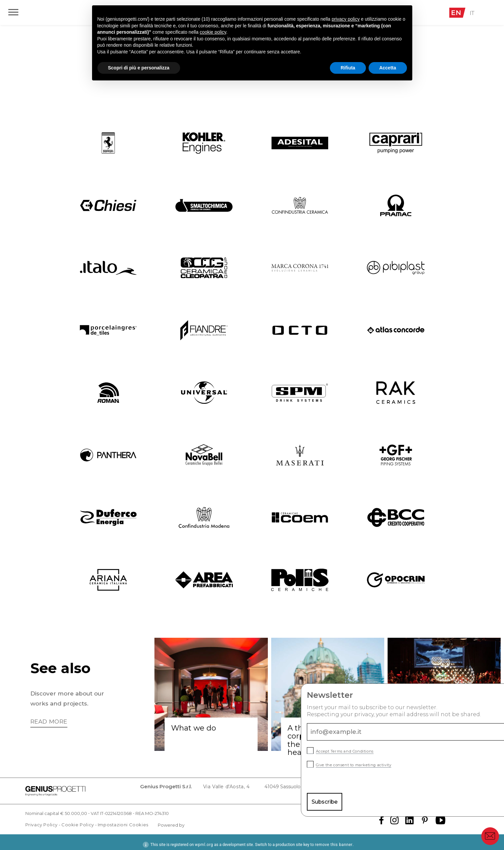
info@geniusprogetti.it (377, 788)
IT (473, 13)
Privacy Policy (42, 820)
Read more (50, 722)
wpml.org (204, 840)
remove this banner (334, 840)
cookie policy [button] (213, 32)
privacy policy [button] (346, 19)
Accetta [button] (388, 68)
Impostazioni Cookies (123, 820)
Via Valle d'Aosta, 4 (193, 788)
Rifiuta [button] (348, 68)
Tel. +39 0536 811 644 (317, 788)
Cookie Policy (78, 820)
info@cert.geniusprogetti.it (445, 788)
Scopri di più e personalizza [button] (139, 68)
